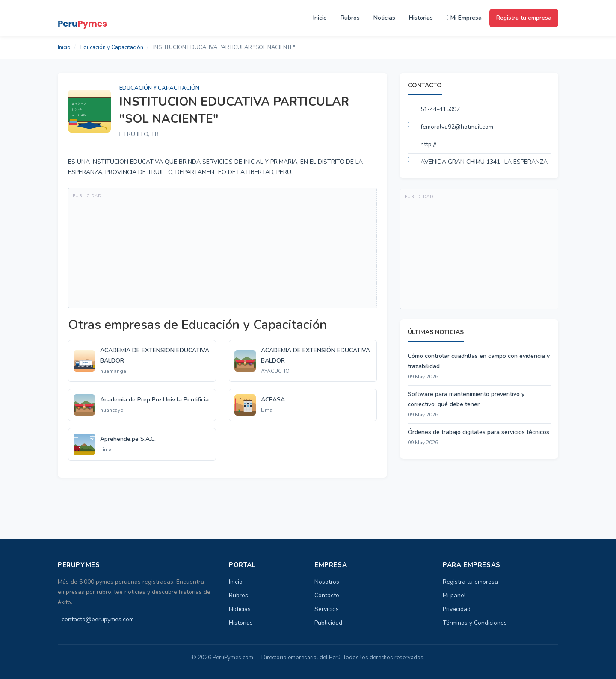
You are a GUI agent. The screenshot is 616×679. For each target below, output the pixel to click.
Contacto (327, 595)
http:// (428, 144)
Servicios (327, 609)
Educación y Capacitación (112, 47)
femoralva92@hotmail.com (457, 127)
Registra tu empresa (524, 18)
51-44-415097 (440, 109)
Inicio (320, 18)
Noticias (384, 18)
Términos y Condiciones (475, 623)
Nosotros (327, 582)
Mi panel (454, 595)
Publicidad (328, 623)
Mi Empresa (464, 18)
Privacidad (457, 609)
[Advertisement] (222, 248)
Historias (421, 18)
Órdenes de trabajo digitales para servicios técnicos (478, 432)
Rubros (350, 18)
